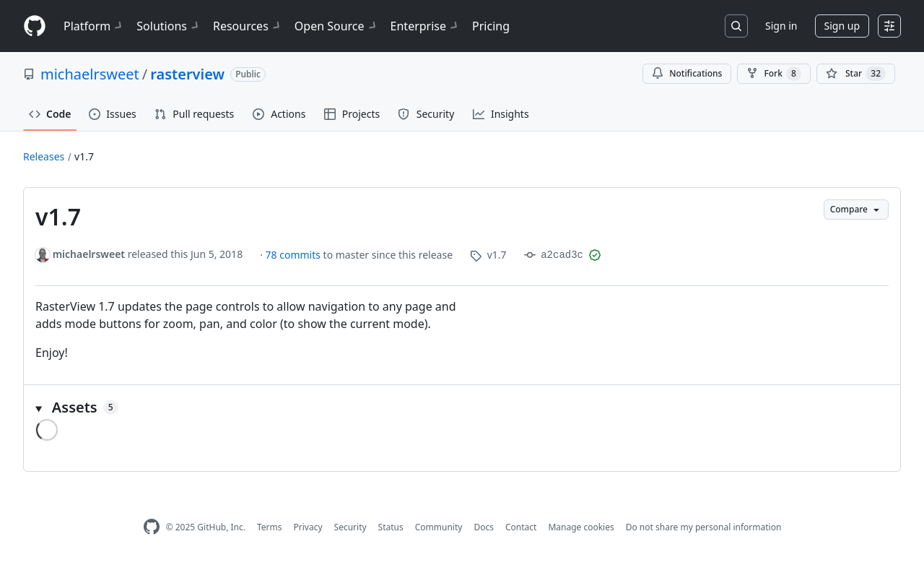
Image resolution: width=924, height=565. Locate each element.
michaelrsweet (90, 74)
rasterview (187, 74)
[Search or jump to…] (736, 26)
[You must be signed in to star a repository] (856, 74)
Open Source (337, 26)
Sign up (842, 26)
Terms (270, 527)
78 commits (295, 255)
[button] (462, 407)
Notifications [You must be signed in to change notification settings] (687, 73)
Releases (44, 156)
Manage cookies (581, 527)
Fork (773, 74)
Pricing (491, 26)
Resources (248, 26)
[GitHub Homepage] (152, 527)
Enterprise (426, 26)
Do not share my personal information (704, 527)
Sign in (781, 26)
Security (350, 527)
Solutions (169, 26)
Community (439, 527)
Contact (521, 527)
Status (391, 527)
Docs (484, 527)
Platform (94, 26)
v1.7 (84, 156)
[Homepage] (35, 26)
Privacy (308, 527)
